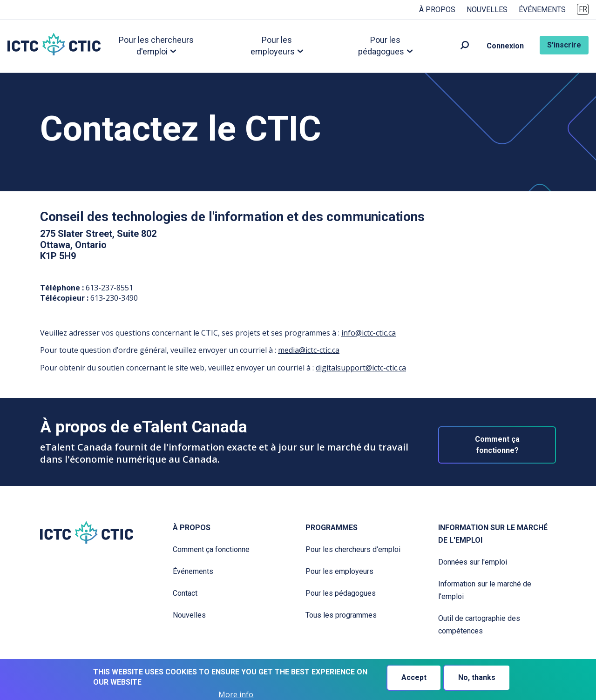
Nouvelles (487, 10)
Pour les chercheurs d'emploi (353, 549)
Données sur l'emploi (473, 562)
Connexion (505, 46)
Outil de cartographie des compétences (479, 625)
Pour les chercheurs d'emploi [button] (156, 46)
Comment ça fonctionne (211, 549)
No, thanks (477, 677)
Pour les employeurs (339, 571)
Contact (185, 593)
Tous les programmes (341, 615)
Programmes (332, 528)
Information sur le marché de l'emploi (493, 534)
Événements (542, 10)
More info (236, 695)
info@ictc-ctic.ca (369, 333)
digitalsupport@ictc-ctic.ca (361, 368)
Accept (414, 677)
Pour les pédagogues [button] (381, 46)
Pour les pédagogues (341, 593)
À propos (437, 10)
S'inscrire (564, 45)
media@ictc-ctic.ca (309, 350)
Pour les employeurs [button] (273, 46)
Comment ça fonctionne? (497, 445)
